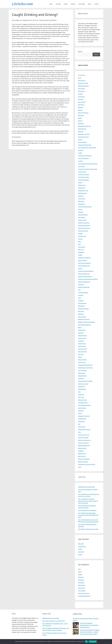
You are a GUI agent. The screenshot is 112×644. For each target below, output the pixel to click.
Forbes (80, 554)
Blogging (81, 115)
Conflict (80, 161)
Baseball (81, 107)
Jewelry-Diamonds (84, 287)
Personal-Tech (82, 349)
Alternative (81, 89)
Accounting (82, 75)
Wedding (81, 451)
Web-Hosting (82, 448)
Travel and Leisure (84, 435)
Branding (81, 123)
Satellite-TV (82, 386)
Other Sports (82, 338)
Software (81, 411)
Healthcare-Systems (84, 258)
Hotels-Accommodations (86, 271)
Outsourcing (82, 344)
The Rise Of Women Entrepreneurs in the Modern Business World (89, 625)
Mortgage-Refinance (84, 325)
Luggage (81, 301)
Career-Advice (82, 142)
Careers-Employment (85, 145)
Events (80, 209)
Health (66, 4)
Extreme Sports (83, 215)
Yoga (80, 467)
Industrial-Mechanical (85, 276)
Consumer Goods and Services (88, 169)
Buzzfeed (81, 552)
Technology (82, 4)
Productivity (82, 362)
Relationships (82, 376)
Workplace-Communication (87, 464)
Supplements (82, 419)
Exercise (81, 212)
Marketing (81, 306)
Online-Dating (82, 335)
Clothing (81, 150)
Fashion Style (82, 220)
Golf (79, 244)
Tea (79, 424)
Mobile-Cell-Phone (84, 319)
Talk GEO (81, 544)
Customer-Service (84, 180)
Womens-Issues (83, 462)
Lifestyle (73, 4)
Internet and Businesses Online (88, 279)
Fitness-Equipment (84, 225)
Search (80, 52)
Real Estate (82, 373)
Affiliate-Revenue (83, 86)
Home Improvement (84, 263)
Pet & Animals (82, 352)
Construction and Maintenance (88, 164)
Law (79, 290)
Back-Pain (81, 105)
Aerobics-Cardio (83, 83)
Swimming (81, 421)
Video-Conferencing (84, 440)
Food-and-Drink (83, 231)
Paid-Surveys (82, 346)
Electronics (81, 204)
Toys (79, 432)
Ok (86, 642)
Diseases (81, 196)
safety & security (83, 384)
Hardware (81, 252)
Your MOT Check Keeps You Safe (88, 529)
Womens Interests (84, 459)
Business (58, 4)
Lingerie (81, 295)
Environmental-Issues (85, 207)
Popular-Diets (82, 360)
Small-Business (83, 403)
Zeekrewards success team (86, 487)
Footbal (80, 233)
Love (80, 298)
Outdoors (81, 341)
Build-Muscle (82, 129)
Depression (82, 188)
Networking (82, 330)
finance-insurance (84, 223)
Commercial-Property (85, 156)
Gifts (80, 242)
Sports (80, 413)
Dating (80, 182)
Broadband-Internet (84, 126)
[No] (110, 642)
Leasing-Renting (83, 293)
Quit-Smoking (82, 370)
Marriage (81, 311)
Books (80, 118)
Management (82, 303)
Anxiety (80, 94)
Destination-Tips (83, 191)
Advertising (82, 80)
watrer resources (83, 443)
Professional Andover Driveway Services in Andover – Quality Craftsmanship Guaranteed (90, 632)
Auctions (81, 99)
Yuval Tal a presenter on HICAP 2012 (54, 621)
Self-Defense (82, 389)
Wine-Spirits (82, 456)
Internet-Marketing (84, 282)
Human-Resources (84, 274)
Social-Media (82, 408)
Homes (80, 268)
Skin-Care (81, 397)
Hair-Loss (81, 250)
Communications (83, 158)
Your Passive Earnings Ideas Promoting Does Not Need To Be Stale (88, 515)
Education (81, 201)
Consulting (81, 166)
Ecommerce (82, 199)
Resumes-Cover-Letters (85, 381)
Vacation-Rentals (83, 437)
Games (80, 239)
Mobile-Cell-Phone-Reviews (87, 322)
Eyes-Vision (82, 217)
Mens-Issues (82, 317)
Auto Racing (82, 102)
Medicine (81, 314)
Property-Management (85, 365)
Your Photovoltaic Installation (87, 510)
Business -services (84, 134)
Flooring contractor (84, 228)
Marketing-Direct (83, 309)
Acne (80, 78)
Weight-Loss (82, 454)
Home (51, 4)
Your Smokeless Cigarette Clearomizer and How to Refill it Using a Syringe (88, 501)
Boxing (80, 121)
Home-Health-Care (84, 266)
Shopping (81, 395)
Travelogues (82, 546)
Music (90, 4)
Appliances (81, 97)
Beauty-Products (83, 113)
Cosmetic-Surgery (84, 174)
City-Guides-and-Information (87, 148)
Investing (81, 284)
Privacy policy (93, 642)
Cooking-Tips (82, 172)
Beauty (80, 110)
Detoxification (82, 193)
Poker (80, 357)
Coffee (80, 153)
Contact (96, 4)
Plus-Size (81, 354)
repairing (81, 378)
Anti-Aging (81, 91)
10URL (80, 549)
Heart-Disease (82, 260)
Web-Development (84, 446)
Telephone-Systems (84, 429)
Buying (80, 140)
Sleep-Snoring (82, 400)
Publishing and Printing (85, 368)
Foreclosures (82, 236)
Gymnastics (82, 247)
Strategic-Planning (84, 416)
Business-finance (83, 137)
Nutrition (81, 333)
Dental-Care (82, 185)
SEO (79, 392)
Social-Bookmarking (84, 405)
